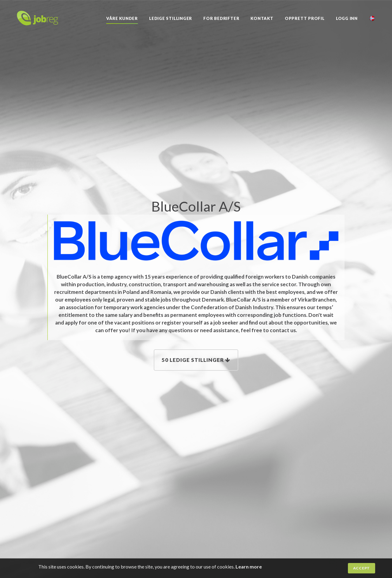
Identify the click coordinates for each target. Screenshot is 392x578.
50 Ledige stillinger (196, 360)
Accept (362, 568)
